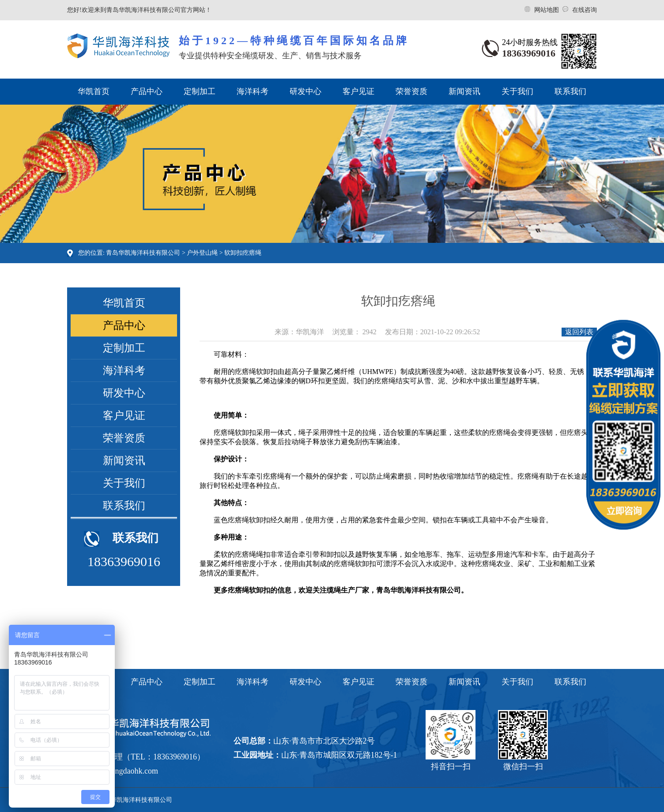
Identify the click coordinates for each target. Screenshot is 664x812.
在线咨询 (585, 10)
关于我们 (517, 91)
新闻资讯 (464, 91)
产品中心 (147, 91)
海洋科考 (253, 91)
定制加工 (200, 91)
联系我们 (570, 91)
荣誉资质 (411, 91)
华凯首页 (94, 91)
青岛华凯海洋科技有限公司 (143, 253)
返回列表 (579, 332)
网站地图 (547, 10)
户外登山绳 (202, 253)
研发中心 (306, 91)
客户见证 (358, 91)
